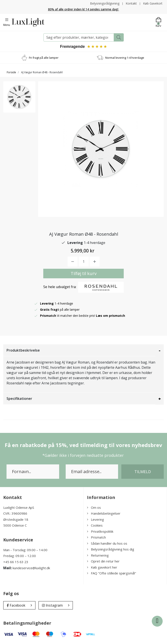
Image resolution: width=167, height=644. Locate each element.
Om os (94, 507)
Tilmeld (143, 472)
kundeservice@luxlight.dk (31, 568)
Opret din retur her (103, 561)
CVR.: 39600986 (15, 513)
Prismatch (96, 537)
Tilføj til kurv (84, 273)
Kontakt (131, 3)
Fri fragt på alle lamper (44, 57)
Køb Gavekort (153, 3)
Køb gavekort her (102, 567)
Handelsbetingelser (104, 513)
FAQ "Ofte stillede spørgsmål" (112, 573)
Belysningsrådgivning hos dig (111, 549)
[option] (19, 97)
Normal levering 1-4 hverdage (125, 57)
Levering (95, 519)
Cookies (95, 525)
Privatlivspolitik (100, 531)
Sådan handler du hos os (107, 543)
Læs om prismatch (110, 316)
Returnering (98, 555)
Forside (11, 72)
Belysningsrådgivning (105, 3)
